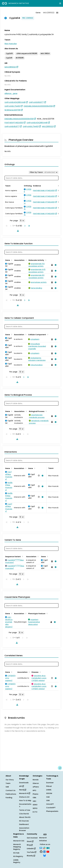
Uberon (36, 783)
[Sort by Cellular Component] (47, 334)
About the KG (25, 817)
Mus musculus (11, 44)
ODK (48, 800)
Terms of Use (25, 810)
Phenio (36, 794)
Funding (9, 798)
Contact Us (10, 790)
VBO (34, 801)
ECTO (35, 812)
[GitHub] (41, 852)
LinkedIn (31, 849)
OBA (34, 798)
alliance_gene (11, 93)
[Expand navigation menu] (60, 3)
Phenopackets (52, 811)
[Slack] (44, 848)
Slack (30, 841)
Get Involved (32, 838)
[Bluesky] (45, 855)
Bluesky (31, 856)
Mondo (36, 780)
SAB (7, 787)
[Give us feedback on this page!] (60, 768)
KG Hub (16, 853)
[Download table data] (17, 231)
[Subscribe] (41, 848)
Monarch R (25, 793)
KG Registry (18, 856)
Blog (30, 845)
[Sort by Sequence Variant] (22, 556)
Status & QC (24, 797)
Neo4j (23, 790)
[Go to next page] (24, 226)
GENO (35, 805)
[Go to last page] (29, 226)
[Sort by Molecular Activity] (45, 260)
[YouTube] (48, 852)
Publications (11, 794)
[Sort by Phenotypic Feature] (47, 613)
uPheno (36, 787)
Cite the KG (24, 814)
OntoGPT (50, 804)
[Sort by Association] (26, 260)
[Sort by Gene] (11, 260)
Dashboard (24, 824)
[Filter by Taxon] (44, 172)
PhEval (49, 786)
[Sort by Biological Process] (46, 411)
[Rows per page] (22, 221)
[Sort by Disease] (40, 672)
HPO (34, 790)
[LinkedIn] (44, 852)
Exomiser (50, 783)
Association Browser (24, 829)
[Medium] (48, 848)
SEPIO (35, 808)
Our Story (10, 780)
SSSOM (49, 793)
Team (8, 783)
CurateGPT (51, 808)
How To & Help (25, 800)
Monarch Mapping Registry (17, 847)
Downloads (24, 783)
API (21, 786)
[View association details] (55, 265)
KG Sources (24, 821)
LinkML (49, 790)
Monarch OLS (19, 841)
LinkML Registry (17, 861)
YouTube (31, 852)
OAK (48, 797)
